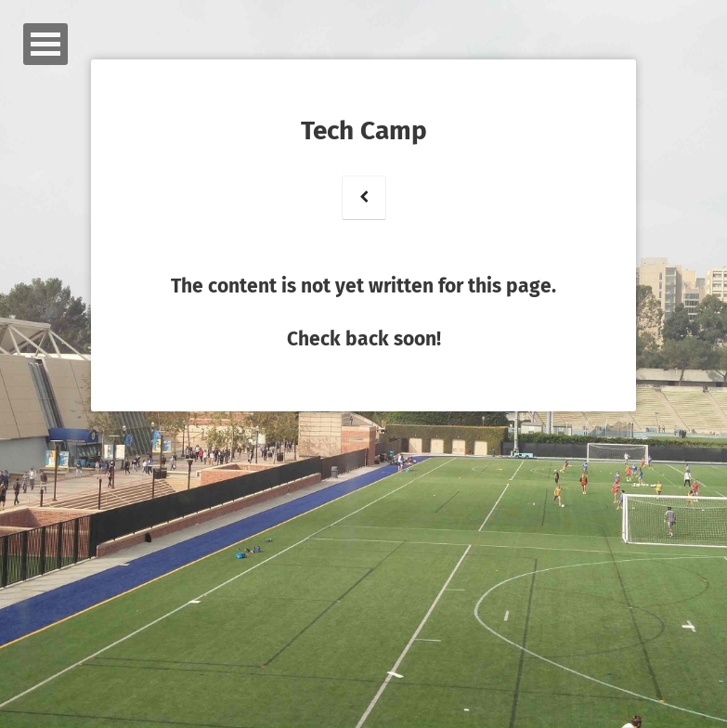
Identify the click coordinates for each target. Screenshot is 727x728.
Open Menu (45, 44)
